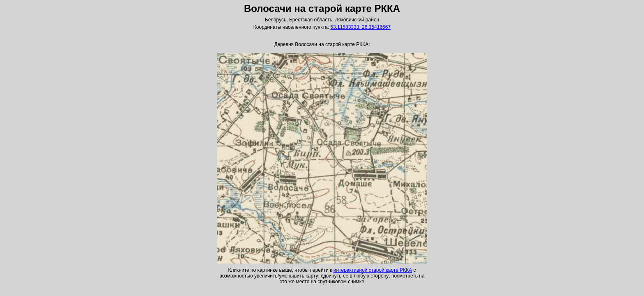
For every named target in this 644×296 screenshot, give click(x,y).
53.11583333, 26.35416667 (360, 27)
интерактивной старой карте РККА (373, 270)
